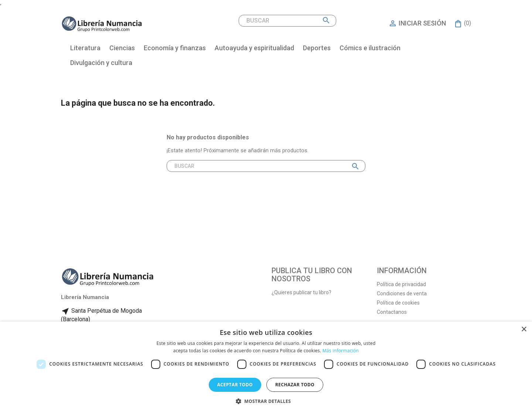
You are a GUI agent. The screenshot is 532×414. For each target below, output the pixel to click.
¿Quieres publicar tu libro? (301, 292)
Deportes (317, 48)
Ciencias (122, 48)
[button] (266, 401)
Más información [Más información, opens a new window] (341, 351)
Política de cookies (398, 303)
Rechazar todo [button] (295, 385)
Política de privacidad (401, 284)
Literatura (85, 48)
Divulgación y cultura (101, 63)
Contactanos (392, 312)
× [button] (524, 330)
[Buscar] (287, 21)
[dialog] (266, 368)
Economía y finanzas (175, 48)
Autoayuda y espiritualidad (254, 48)
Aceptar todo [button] (235, 385)
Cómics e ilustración (370, 48)
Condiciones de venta (402, 293)
